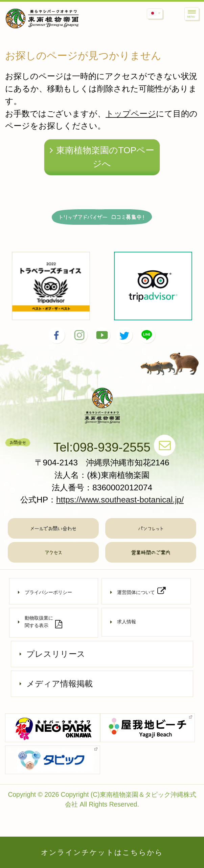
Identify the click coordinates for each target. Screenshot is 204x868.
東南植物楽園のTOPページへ (102, 157)
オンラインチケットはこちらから (102, 852)
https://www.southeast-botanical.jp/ (120, 500)
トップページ (131, 114)
